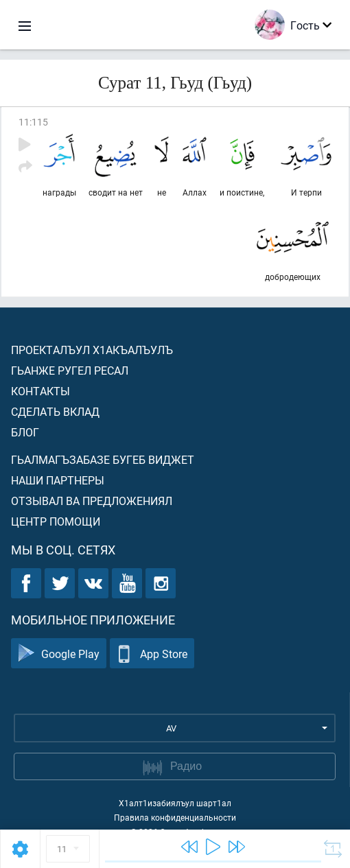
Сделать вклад (55, 411)
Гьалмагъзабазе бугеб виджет (103, 459)
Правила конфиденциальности (175, 817)
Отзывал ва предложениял (92, 501)
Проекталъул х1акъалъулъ (92, 350)
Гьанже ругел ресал (70, 370)
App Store (152, 654)
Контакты (40, 391)
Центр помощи (56, 521)
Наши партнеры (58, 480)
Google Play (59, 654)
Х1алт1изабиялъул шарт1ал (175, 803)
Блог (25, 432)
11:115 (33, 122)
